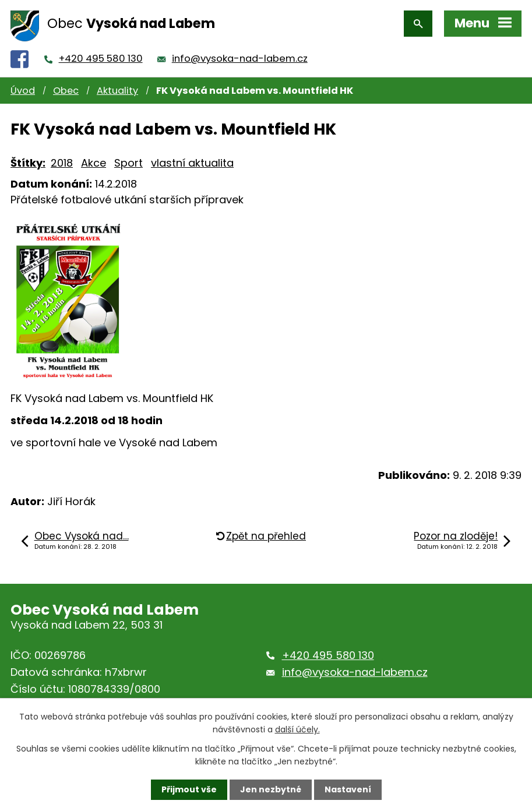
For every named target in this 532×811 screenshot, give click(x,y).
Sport (128, 163)
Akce (94, 163)
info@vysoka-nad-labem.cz (240, 59)
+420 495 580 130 (101, 59)
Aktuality (117, 91)
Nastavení (348, 789)
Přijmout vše (189, 789)
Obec (66, 91)
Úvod (23, 91)
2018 (62, 163)
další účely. (297, 729)
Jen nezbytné (271, 789)
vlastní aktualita (192, 163)
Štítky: (28, 163)
